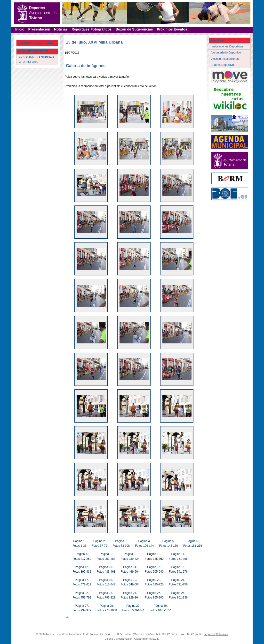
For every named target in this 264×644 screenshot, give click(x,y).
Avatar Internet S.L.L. (147, 639)
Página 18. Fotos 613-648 (106, 582)
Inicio (20, 29)
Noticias (61, 29)
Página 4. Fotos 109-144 (144, 543)
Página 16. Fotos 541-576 (178, 569)
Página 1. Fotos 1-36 (79, 543)
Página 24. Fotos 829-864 (130, 595)
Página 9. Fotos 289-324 (130, 556)
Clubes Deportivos (224, 65)
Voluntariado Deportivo (227, 53)
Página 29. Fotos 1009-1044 (133, 608)
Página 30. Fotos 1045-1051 (161, 608)
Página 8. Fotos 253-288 (106, 556)
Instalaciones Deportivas (228, 46)
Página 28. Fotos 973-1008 (107, 608)
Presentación (39, 29)
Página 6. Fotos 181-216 (193, 543)
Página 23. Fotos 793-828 (106, 595)
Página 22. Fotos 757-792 (82, 595)
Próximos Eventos (172, 29)
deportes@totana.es (216, 634)
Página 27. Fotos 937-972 (82, 608)
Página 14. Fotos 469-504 (130, 569)
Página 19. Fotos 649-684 (130, 582)
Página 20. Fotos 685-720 (154, 582)
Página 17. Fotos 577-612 (82, 582)
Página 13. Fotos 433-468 (106, 569)
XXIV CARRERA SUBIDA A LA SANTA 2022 (36, 60)
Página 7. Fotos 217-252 (82, 556)
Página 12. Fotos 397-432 (82, 569)
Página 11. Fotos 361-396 (178, 556)
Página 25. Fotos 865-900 (154, 595)
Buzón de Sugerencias (134, 29)
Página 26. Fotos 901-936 (178, 595)
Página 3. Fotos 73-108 (121, 543)
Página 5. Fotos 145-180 (169, 543)
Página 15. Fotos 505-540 (154, 569)
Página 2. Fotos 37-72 (99, 543)
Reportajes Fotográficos (92, 29)
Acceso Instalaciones (225, 59)
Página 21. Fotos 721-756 (178, 582)
